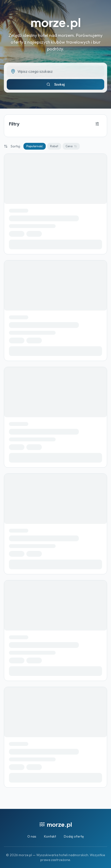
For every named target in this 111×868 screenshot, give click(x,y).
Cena (71, 146)
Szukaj (56, 86)
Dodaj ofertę (74, 836)
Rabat (54, 146)
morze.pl (56, 22)
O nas (32, 836)
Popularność (35, 146)
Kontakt (50, 836)
